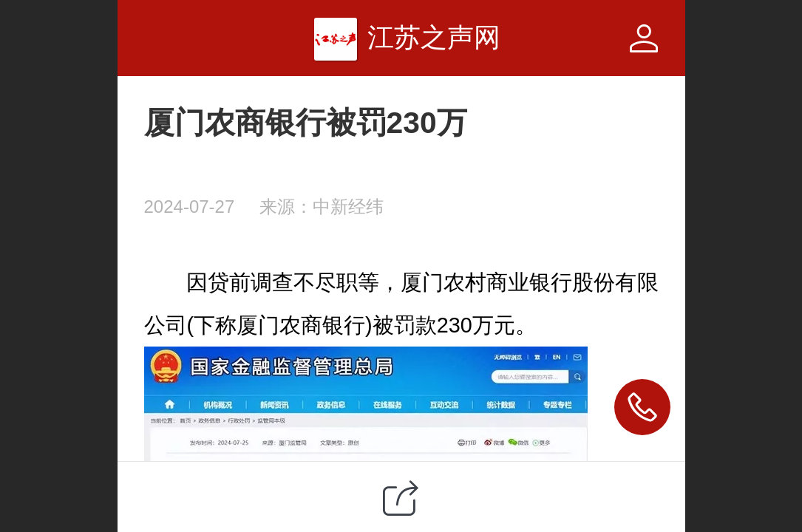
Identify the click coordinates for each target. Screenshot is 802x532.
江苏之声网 (434, 37)
